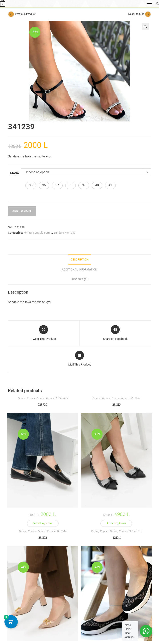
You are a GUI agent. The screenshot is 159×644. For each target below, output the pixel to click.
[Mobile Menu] (150, 4)
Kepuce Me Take (130, 398)
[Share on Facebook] (115, 333)
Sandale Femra (43, 233)
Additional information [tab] (79, 269)
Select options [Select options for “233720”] (43, 523)
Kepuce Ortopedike (130, 531)
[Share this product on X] (44, 333)
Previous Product (25, 14)
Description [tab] (79, 259)
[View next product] (148, 14)
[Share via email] (79, 359)
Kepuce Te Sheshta (57, 398)
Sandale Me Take (64, 233)
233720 (43, 405)
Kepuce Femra (35, 398)
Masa (15, 173)
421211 (116, 538)
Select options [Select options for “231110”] (116, 523)
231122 (43, 538)
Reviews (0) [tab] (79, 279)
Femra (28, 233)
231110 (116, 405)
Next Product (136, 14)
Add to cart (22, 211)
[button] (145, 26)
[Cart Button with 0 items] (11, 622)
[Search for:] (156, 4)
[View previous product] (11, 14)
